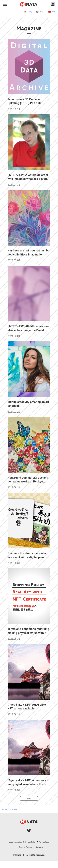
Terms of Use (19, 848)
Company (31, 853)
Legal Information (19, 843)
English (39, 12)
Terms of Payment (40, 848)
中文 (53, 12)
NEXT (29, 799)
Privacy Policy (41, 843)
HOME (6, 811)
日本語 (25, 12)
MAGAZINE (18, 811)
